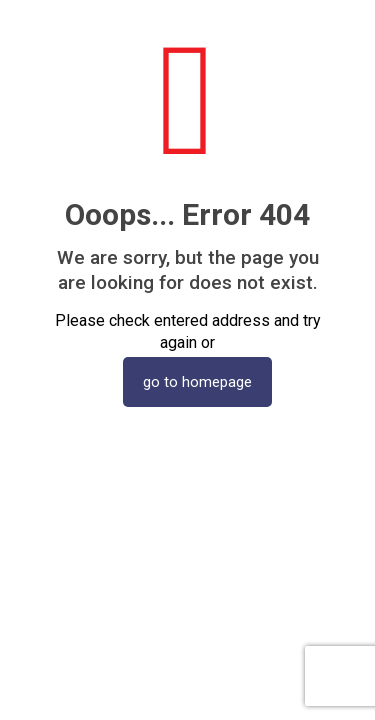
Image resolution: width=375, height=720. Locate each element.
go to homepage (197, 382)
